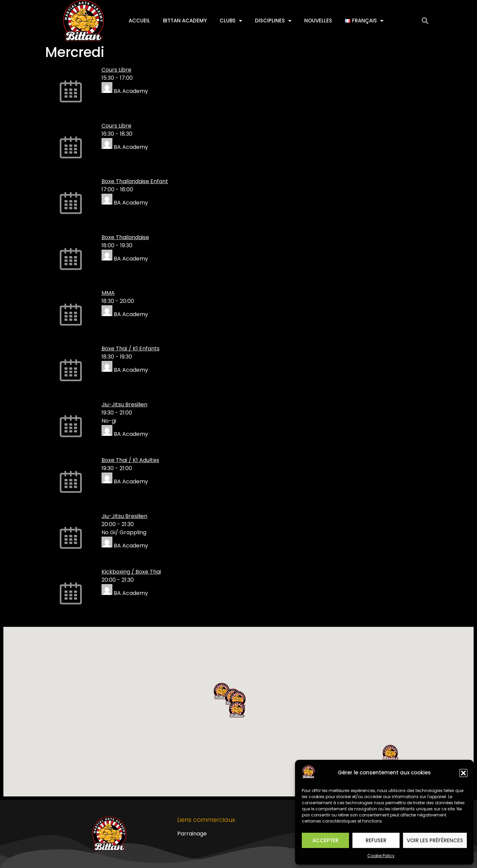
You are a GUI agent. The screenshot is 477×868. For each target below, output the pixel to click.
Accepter (325, 840)
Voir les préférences (435, 840)
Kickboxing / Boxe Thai (131, 572)
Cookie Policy (381, 856)
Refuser (376, 840)
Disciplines (273, 21)
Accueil (139, 21)
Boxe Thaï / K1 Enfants (131, 349)
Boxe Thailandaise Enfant (135, 181)
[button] (463, 773)
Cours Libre (116, 70)
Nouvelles (318, 21)
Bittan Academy (185, 21)
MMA (108, 293)
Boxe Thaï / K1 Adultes (130, 460)
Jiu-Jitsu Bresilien (124, 404)
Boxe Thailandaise (125, 237)
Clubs (231, 21)
